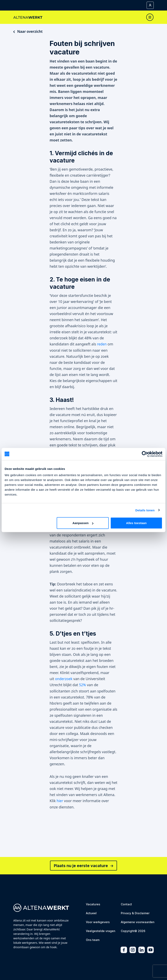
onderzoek (64, 678)
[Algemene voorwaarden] (138, 922)
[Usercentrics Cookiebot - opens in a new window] (145, 454)
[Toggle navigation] (150, 17)
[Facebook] (124, 949)
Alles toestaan (136, 523)
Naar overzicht (28, 31)
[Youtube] (150, 949)
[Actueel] (91, 913)
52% (83, 685)
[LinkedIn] (142, 949)
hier (60, 800)
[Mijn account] (150, 5)
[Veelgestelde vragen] (101, 931)
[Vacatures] (93, 904)
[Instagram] (133, 949)
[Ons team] (93, 940)
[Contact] (126, 904)
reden (102, 344)
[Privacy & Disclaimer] (135, 913)
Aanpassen (83, 523)
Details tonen (145, 510)
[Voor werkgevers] (98, 922)
